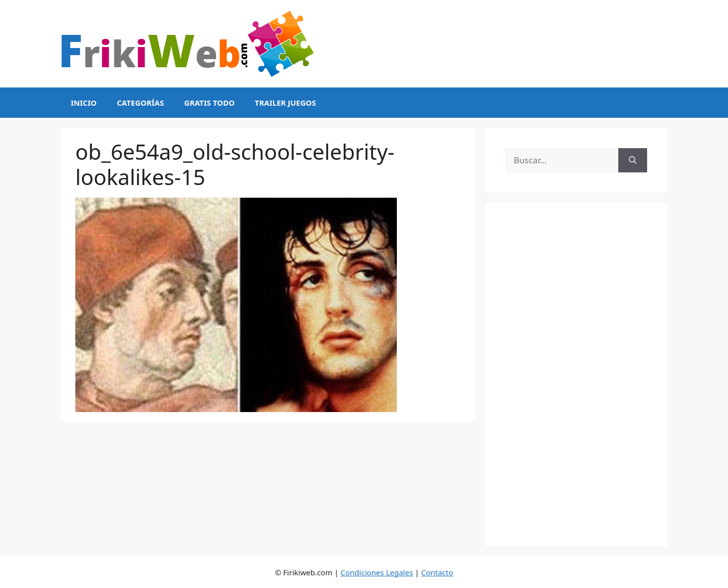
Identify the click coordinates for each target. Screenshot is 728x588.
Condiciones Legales (377, 572)
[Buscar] (633, 160)
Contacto (437, 572)
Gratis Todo (209, 103)
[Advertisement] (576, 375)
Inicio (84, 103)
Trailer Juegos (285, 103)
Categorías (140, 103)
